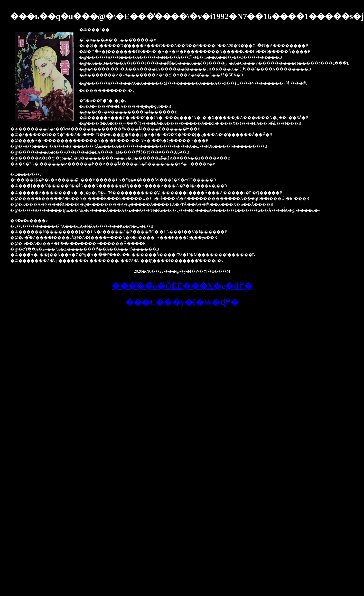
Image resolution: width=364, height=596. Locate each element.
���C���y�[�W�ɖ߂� (182, 302)
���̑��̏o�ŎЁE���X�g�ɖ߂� (182, 286)
